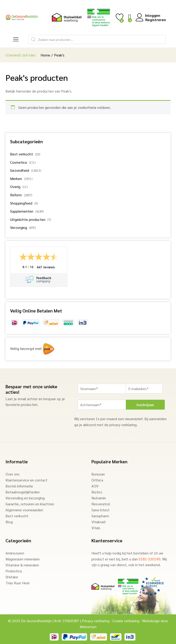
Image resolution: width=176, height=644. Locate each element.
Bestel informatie (19, 486)
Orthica (97, 480)
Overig (15, 187)
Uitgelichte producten (28, 219)
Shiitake (12, 577)
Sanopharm (100, 516)
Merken (16, 179)
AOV (95, 486)
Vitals (96, 528)
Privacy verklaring (96, 621)
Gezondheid (20, 170)
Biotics (97, 492)
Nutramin (99, 498)
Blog (9, 522)
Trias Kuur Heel (18, 583)
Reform (16, 195)
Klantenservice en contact (26, 480)
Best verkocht (22, 154)
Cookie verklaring (126, 621)
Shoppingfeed (21, 203)
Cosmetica (18, 162)
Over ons (12, 474)
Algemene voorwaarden (24, 510)
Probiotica (14, 571)
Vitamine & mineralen (22, 565)
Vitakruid (98, 522)
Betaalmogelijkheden (23, 492)
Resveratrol (101, 504)
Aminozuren (15, 553)
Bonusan (98, 474)
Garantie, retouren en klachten (30, 504)
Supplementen (22, 211)
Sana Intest (100, 510)
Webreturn (88, 627)
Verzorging (19, 227)
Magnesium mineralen (23, 559)
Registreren (156, 20)
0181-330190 (150, 559)
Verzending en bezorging (25, 498)
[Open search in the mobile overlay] (97, 39)
